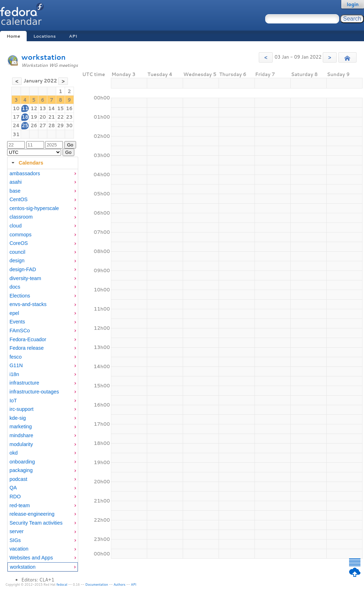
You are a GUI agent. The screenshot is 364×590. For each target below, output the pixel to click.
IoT (13, 401)
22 (61, 117)
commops (21, 235)
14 (51, 108)
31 (16, 134)
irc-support (22, 409)
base (15, 191)
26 (34, 125)
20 (43, 117)
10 (16, 108)
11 (25, 108)
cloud (16, 226)
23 (69, 117)
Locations (45, 36)
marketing (21, 427)
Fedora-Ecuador (28, 339)
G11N (16, 365)
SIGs (15, 540)
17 (16, 117)
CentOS (19, 199)
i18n (14, 374)
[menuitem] (43, 174)
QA (13, 488)
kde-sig (18, 418)
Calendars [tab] (26, 163)
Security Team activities (36, 523)
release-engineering (32, 514)
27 (43, 125)
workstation (44, 57)
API (73, 36)
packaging (21, 470)
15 (61, 108)
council (18, 252)
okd (14, 453)
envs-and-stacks (28, 304)
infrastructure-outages (34, 392)
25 (25, 125)
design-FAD (23, 269)
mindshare (22, 435)
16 (69, 108)
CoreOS (19, 243)
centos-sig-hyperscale (34, 208)
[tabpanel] (43, 371)
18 (25, 117)
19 (34, 117)
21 (52, 117)
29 (61, 125)
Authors (120, 584)
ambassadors (25, 173)
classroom (21, 217)
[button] (266, 57)
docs (15, 287)
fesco (16, 357)
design (17, 261)
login (353, 4)
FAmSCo (20, 331)
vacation (19, 549)
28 (52, 125)
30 (69, 125)
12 (34, 108)
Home (13, 36)
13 (43, 108)
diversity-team (25, 278)
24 (16, 125)
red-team (20, 505)
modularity (21, 444)
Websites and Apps (31, 558)
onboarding (22, 462)
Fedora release (27, 348)
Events (17, 322)
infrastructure (24, 383)
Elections (20, 296)
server (17, 531)
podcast (18, 479)
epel (14, 313)
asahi (16, 182)
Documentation (97, 584)
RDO (15, 497)
